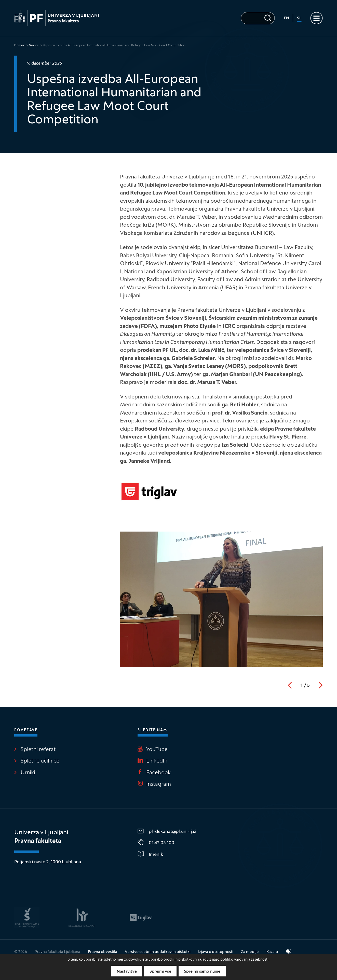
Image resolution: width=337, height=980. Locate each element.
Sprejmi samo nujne (202, 972)
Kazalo (272, 952)
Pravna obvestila (103, 952)
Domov (19, 45)
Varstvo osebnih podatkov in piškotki (158, 952)
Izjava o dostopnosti (216, 952)
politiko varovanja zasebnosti (244, 960)
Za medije (250, 952)
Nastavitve (127, 972)
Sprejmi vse (160, 972)
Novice (34, 45)
